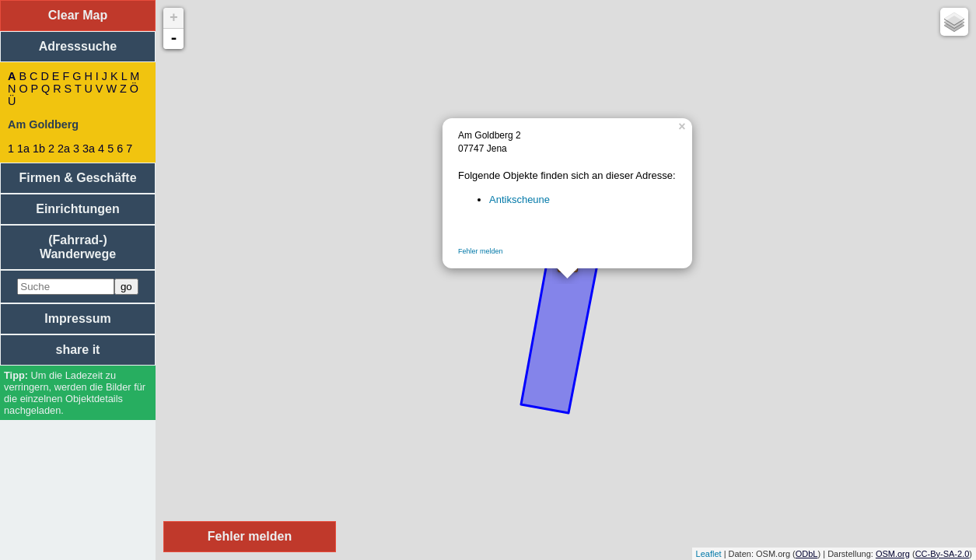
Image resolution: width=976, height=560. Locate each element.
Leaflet (709, 554)
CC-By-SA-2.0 (943, 554)
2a (64, 149)
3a (89, 149)
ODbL (807, 554)
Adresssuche (78, 46)
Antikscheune (519, 199)
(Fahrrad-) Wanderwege (78, 247)
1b (39, 149)
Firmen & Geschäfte (77, 178)
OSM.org (893, 554)
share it (78, 350)
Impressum (77, 318)
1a (23, 149)
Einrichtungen (78, 209)
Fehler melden (481, 251)
